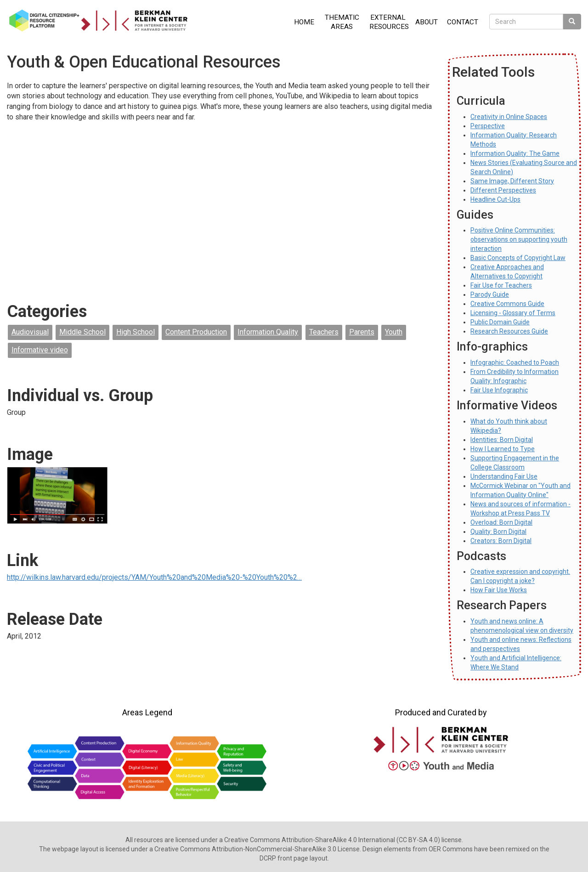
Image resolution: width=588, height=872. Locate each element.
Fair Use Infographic (499, 390)
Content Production (196, 332)
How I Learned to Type (503, 449)
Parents (362, 332)
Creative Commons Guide (507, 304)
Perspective (488, 126)
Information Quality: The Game (515, 153)
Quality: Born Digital (498, 532)
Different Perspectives (503, 190)
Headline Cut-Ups (495, 199)
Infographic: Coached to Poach (515, 362)
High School (136, 332)
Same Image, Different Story (512, 181)
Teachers (324, 332)
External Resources (389, 22)
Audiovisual (30, 332)
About (427, 22)
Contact (463, 22)
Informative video (40, 350)
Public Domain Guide (500, 322)
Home (304, 22)
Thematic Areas (342, 22)
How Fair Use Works (499, 590)
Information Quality (268, 332)
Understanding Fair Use (504, 476)
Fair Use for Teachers (501, 285)
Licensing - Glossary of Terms (513, 313)
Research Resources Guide (509, 331)
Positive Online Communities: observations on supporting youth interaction (519, 239)
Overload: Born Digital (501, 522)
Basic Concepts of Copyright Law (518, 258)
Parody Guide (490, 294)
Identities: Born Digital (502, 440)
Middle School (82, 332)
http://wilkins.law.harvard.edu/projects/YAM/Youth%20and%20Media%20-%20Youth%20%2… (154, 577)
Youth (394, 332)
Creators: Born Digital (501, 541)
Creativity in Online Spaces (509, 117)
